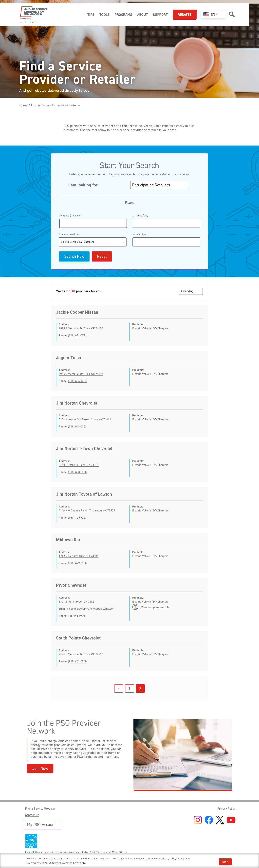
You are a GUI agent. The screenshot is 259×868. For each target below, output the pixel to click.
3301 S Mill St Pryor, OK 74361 (77, 602)
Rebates (185, 15)
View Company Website (155, 607)
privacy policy (168, 859)
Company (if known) (70, 216)
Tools (105, 15)
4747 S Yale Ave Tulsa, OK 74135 (79, 556)
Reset (102, 256)
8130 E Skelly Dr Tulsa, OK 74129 (79, 465)
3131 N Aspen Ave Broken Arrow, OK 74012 (85, 419)
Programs (123, 15)
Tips (91, 15)
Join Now (40, 769)
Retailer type (140, 234)
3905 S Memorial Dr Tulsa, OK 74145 (81, 374)
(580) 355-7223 (77, 518)
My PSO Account (41, 825)
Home (23, 105)
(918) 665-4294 (77, 381)
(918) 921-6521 (77, 336)
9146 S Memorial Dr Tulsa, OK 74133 (81, 654)
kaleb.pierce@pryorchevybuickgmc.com (91, 609)
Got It (225, 862)
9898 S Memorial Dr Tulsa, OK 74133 (81, 328)
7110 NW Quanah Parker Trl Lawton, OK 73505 (87, 511)
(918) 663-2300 (77, 472)
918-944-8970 (76, 616)
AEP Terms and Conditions (108, 852)
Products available (69, 234)
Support (160, 15)
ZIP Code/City (140, 216)
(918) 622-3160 (77, 563)
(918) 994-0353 (77, 427)
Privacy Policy (226, 809)
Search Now (74, 256)
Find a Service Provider (40, 809)
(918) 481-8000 (77, 661)
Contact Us (32, 815)
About (142, 15)
